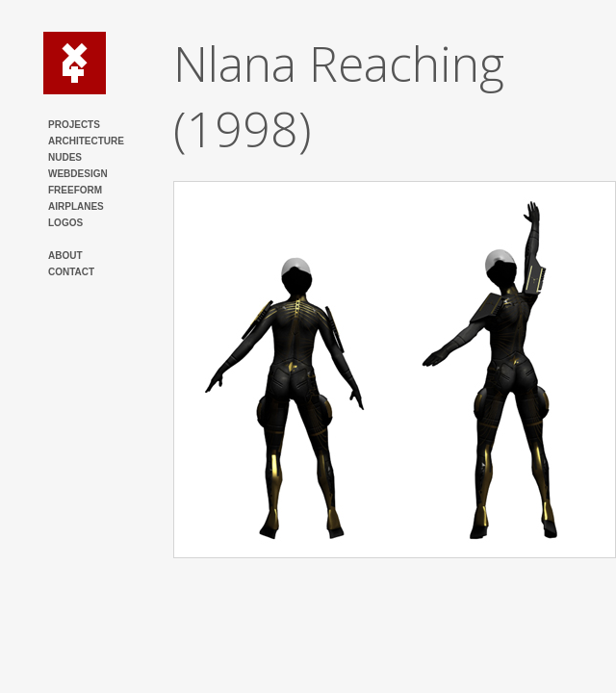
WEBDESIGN (78, 174)
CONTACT (71, 272)
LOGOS (65, 223)
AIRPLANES (76, 206)
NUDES (65, 157)
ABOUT (65, 256)
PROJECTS (74, 125)
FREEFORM (75, 190)
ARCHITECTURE (86, 141)
